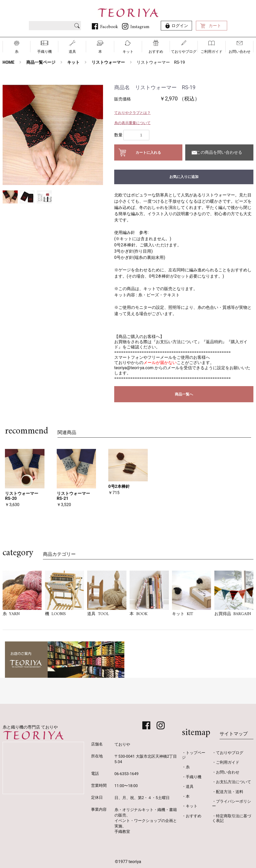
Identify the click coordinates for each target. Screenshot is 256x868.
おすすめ (156, 52)
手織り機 (44, 52)
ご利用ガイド (212, 52)
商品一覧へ (184, 394)
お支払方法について (233, 782)
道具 (72, 52)
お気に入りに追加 (184, 177)
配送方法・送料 (230, 792)
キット (128, 52)
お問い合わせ (240, 52)
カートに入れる (148, 152)
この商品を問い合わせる (219, 152)
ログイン (180, 26)
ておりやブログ (184, 52)
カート (215, 26)
